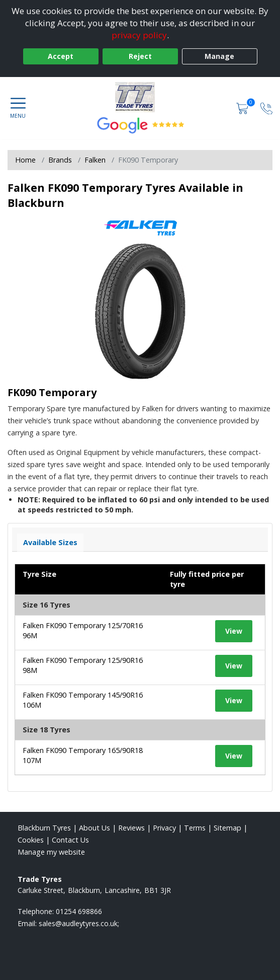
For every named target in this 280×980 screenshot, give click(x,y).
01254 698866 (79, 911)
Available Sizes (50, 542)
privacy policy (139, 35)
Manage (219, 56)
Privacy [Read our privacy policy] (164, 828)
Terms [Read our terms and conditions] (195, 828)
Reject (140, 56)
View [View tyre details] (234, 631)
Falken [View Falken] (95, 160)
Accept (61, 56)
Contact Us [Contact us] (70, 840)
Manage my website (51, 852)
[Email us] (79, 923)
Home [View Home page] (25, 160)
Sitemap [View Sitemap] (227, 828)
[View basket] (243, 108)
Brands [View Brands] (60, 160)
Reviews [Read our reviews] (131, 828)
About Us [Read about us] (95, 828)
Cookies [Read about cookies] (31, 840)
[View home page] (140, 97)
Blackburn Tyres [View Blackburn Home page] (44, 828)
